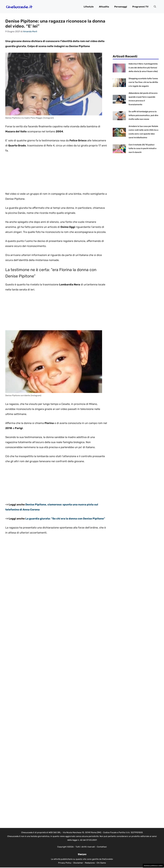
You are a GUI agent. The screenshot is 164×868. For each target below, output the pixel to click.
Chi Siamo (101, 863)
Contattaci (102, 847)
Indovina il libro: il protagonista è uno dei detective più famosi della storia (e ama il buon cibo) (143, 68)
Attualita (104, 7)
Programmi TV (140, 7)
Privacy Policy (65, 863)
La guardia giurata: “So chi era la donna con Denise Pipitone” (65, 519)
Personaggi (121, 7)
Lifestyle (89, 7)
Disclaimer (78, 863)
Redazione (90, 863)
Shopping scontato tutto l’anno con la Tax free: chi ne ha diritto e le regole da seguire (143, 82)
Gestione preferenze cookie (153, 866)
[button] (155, 7)
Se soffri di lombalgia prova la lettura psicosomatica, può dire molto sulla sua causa (143, 115)
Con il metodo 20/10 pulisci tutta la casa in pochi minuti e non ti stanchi (143, 148)
